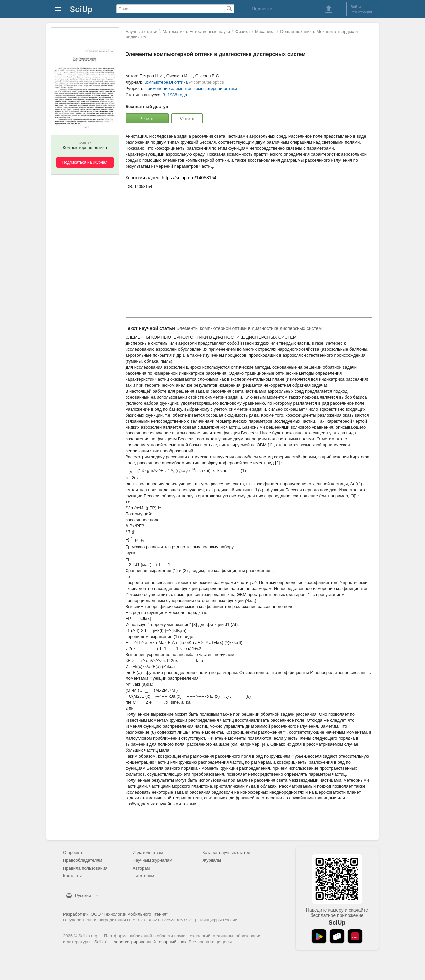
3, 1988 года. (175, 95)
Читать (147, 118)
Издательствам (148, 853)
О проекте (73, 853)
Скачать (187, 118)
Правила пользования (85, 868)
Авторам (141, 868)
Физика (243, 31)
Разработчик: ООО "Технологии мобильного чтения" (115, 914)
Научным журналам (153, 860)
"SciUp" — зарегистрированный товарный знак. (140, 942)
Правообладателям (83, 860)
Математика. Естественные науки (196, 31)
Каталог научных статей (226, 853)
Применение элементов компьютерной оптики (191, 89)
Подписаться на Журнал (85, 162)
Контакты (72, 876)
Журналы (212, 860)
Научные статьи (141, 31)
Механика (265, 31)
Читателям (144, 876)
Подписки (262, 9)
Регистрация (361, 12)
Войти (356, 7)
